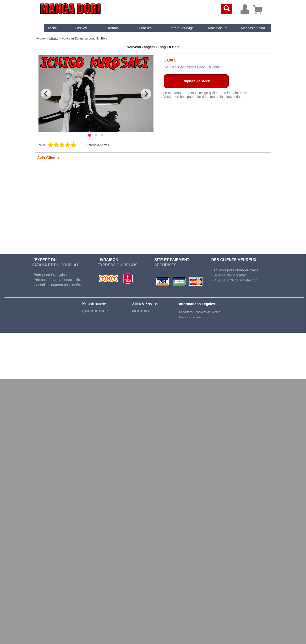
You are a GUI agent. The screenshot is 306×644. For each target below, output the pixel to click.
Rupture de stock (196, 81)
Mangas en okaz (249, 28)
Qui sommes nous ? (95, 311)
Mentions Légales (190, 317)
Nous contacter (142, 311)
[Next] (146, 94)
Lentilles (141, 28)
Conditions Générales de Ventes (200, 312)
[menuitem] (49, 28)
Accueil (49, 28)
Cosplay (77, 28)
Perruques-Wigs (177, 28)
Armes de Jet (213, 28)
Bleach (54, 38)
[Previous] (46, 94)
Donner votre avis (98, 145)
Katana (109, 28)
